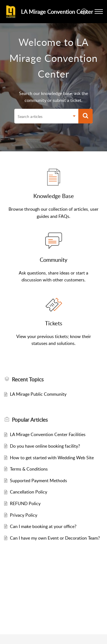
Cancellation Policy (29, 492)
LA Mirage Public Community (38, 394)
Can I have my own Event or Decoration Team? (55, 538)
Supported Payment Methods (38, 481)
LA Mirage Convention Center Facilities (48, 434)
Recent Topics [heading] (28, 379)
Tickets (54, 323)
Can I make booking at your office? (43, 526)
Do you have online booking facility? (45, 446)
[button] (84, 12)
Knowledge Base (54, 196)
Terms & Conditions (29, 469)
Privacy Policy (24, 515)
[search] (42, 116)
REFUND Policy (25, 503)
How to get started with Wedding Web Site (52, 458)
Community (54, 260)
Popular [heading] (30, 420)
